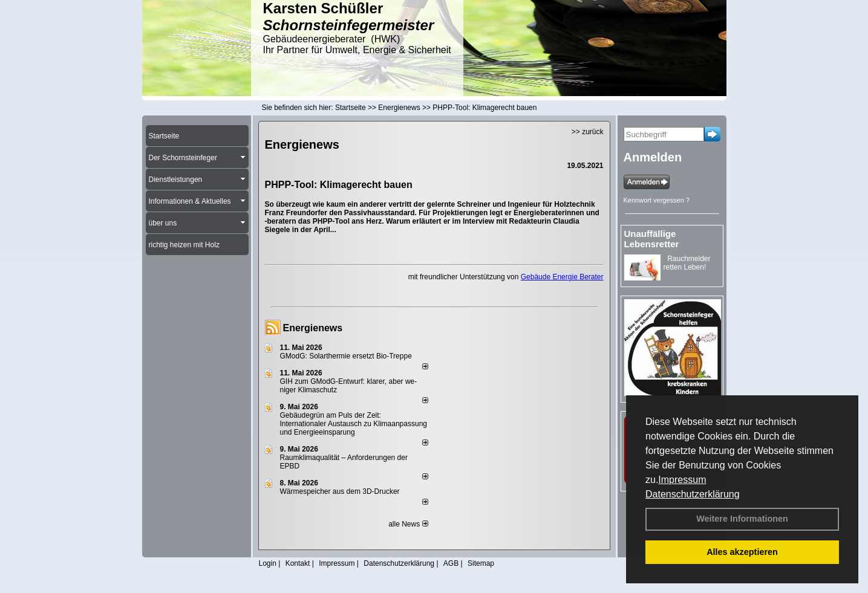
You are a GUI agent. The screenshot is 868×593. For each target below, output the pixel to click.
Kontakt (298, 563)
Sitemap (481, 563)
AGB (451, 563)
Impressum (682, 480)
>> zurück (588, 132)
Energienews (313, 328)
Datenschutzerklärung (693, 494)
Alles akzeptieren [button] (742, 552)
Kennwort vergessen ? (657, 200)
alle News (408, 524)
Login (268, 563)
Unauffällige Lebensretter (652, 239)
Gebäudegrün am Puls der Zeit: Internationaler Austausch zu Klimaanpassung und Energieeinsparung (354, 424)
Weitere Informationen (742, 519)
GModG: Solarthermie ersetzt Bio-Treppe (346, 356)
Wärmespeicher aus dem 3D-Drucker (340, 491)
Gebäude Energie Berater (562, 277)
